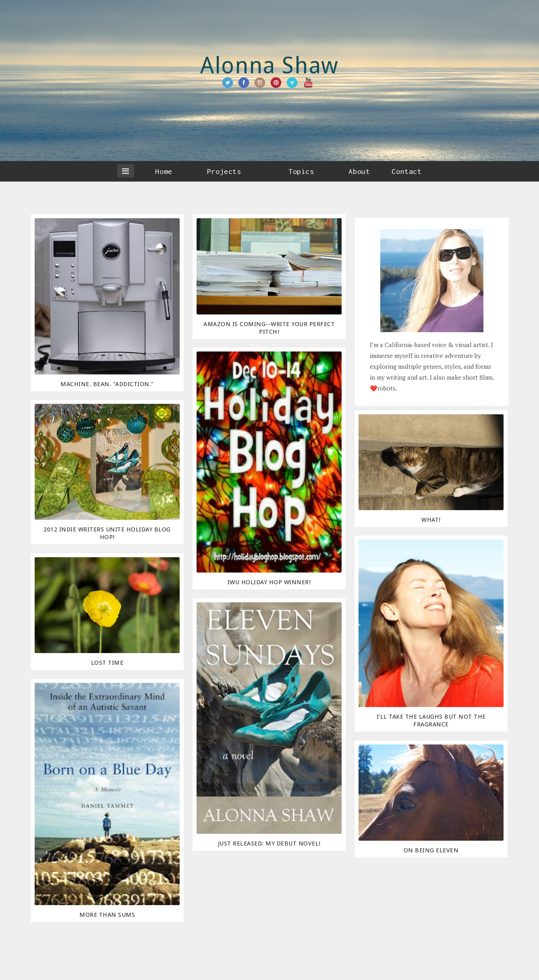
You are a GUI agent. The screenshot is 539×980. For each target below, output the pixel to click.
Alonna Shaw (269, 65)
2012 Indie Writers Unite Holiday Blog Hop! (107, 533)
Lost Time (107, 663)
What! (431, 520)
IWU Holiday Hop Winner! (269, 582)
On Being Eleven (431, 850)
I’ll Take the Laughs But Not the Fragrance (431, 721)
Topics (301, 171)
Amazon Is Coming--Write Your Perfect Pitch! (269, 328)
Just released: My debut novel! (269, 844)
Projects (224, 171)
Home (164, 171)
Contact (406, 171)
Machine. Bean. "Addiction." (107, 384)
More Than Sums (107, 915)
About (359, 171)
